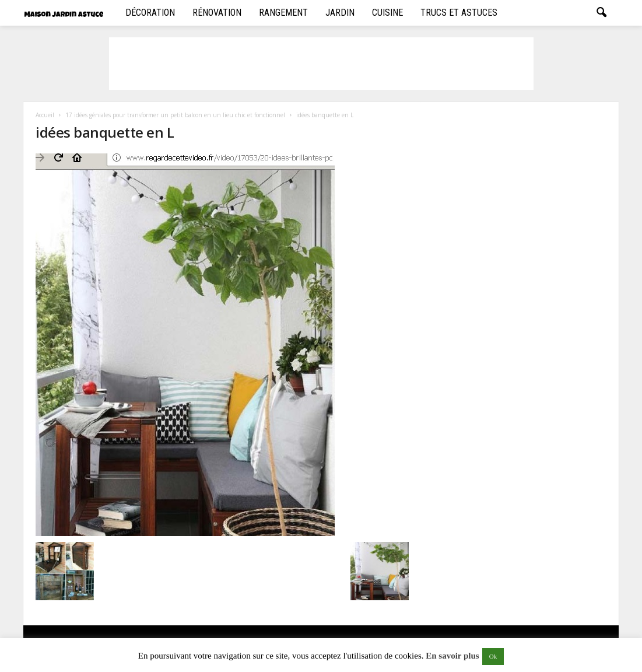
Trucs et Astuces (459, 13)
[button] (601, 13)
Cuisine (387, 13)
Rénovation (217, 13)
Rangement (283, 13)
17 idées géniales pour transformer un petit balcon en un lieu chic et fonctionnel (175, 115)
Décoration (150, 13)
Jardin (340, 13)
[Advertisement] (321, 64)
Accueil (45, 115)
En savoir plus (452, 656)
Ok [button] (493, 656)
